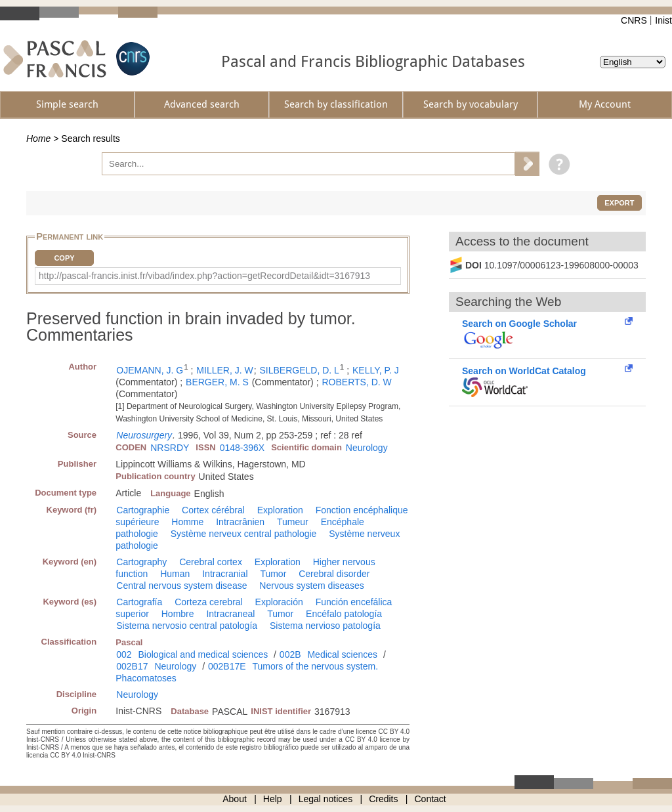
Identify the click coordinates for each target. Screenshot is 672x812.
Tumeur (293, 522)
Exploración (279, 602)
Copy (64, 258)
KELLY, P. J (376, 370)
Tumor (273, 574)
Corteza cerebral (209, 602)
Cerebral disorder (334, 574)
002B (290, 654)
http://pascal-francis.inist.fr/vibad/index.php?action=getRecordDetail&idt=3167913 (204, 276)
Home (38, 139)
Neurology (367, 448)
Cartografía (139, 602)
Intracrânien (240, 522)
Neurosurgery (144, 435)
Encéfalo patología (344, 614)
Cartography (141, 562)
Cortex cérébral (213, 510)
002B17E (227, 666)
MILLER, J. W (224, 370)
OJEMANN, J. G (150, 370)
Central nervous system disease (181, 586)
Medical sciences (342, 654)
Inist (663, 20)
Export (619, 203)
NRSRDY (170, 448)
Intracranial (225, 574)
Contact (430, 799)
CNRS (634, 20)
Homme (187, 522)
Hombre (178, 614)
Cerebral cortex (211, 562)
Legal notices (326, 799)
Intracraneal (230, 614)
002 (124, 654)
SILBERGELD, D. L (299, 370)
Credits (383, 799)
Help (273, 799)
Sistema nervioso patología (325, 626)
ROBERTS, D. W (356, 382)
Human (175, 574)
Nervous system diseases (312, 586)
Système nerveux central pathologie (244, 534)
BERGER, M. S (217, 382)
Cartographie (143, 510)
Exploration (280, 510)
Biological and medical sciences (203, 654)
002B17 (132, 666)
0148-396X (242, 448)
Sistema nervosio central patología (187, 626)
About (235, 799)
